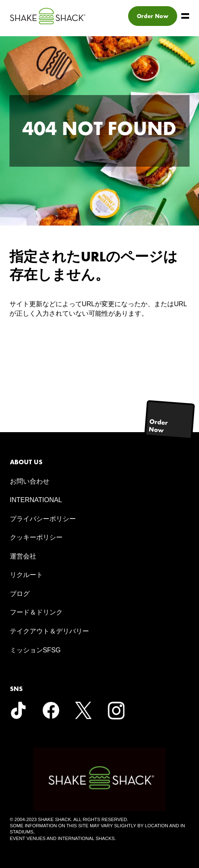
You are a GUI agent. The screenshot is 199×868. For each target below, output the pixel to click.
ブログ (20, 594)
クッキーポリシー (36, 537)
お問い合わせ (30, 481)
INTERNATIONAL (36, 500)
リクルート (26, 575)
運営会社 (23, 556)
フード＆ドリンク (36, 612)
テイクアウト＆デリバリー (49, 631)
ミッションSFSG (35, 650)
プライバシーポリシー (43, 519)
